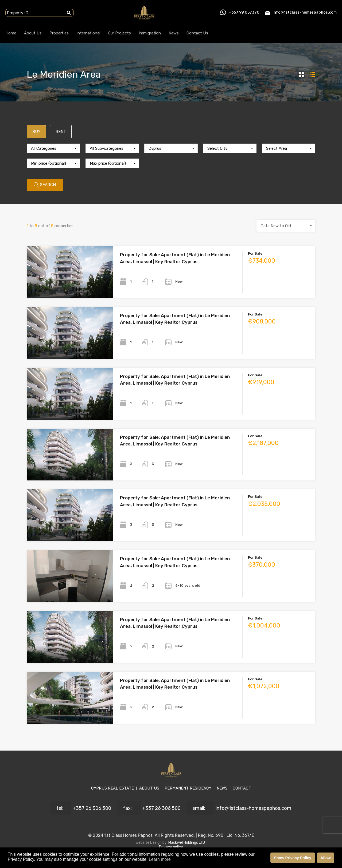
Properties (59, 33)
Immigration (150, 33)
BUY (36, 132)
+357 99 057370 (244, 12)
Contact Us (197, 33)
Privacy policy (171, 847)
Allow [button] (325, 858)
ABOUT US (149, 788)
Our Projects (119, 33)
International (88, 33)
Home (11, 33)
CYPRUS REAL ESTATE (112, 788)
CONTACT (242, 788)
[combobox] (53, 148)
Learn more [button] (160, 859)
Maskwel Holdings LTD (187, 843)
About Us (33, 33)
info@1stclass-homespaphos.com (305, 12)
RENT (61, 132)
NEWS (222, 788)
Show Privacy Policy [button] (293, 858)
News (174, 33)
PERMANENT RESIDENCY (188, 788)
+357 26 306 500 (92, 808)
